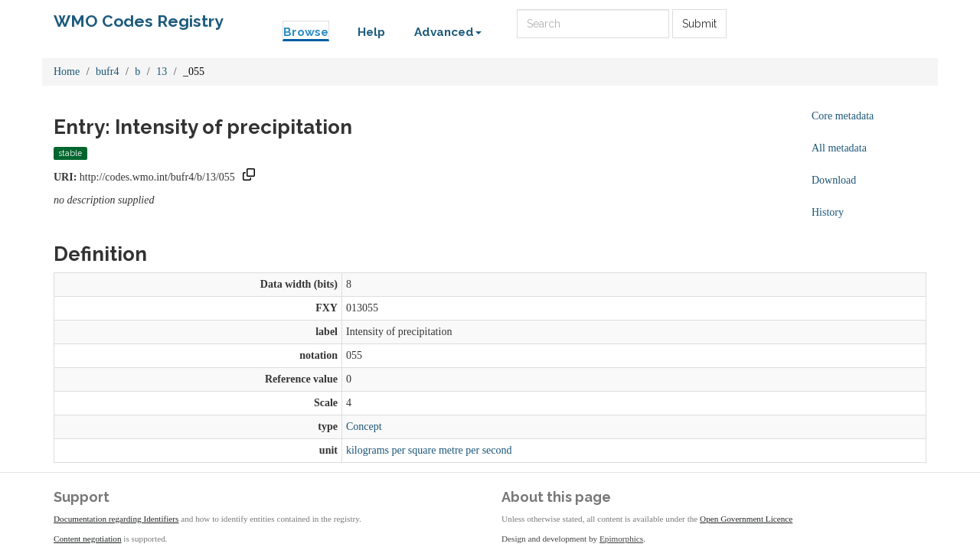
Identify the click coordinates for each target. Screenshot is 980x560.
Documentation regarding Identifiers (116, 519)
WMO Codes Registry (139, 21)
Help (371, 32)
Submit (699, 24)
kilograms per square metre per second (429, 450)
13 (162, 72)
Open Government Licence (746, 519)
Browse (306, 32)
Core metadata (843, 116)
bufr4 (107, 72)
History (828, 212)
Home (67, 72)
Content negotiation (88, 539)
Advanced (448, 32)
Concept (364, 427)
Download (834, 180)
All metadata (839, 148)
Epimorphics (621, 539)
